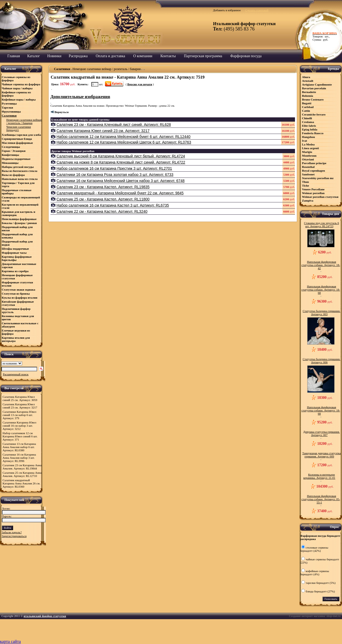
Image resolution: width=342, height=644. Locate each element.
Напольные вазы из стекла (20, 179)
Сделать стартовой (257, 10)
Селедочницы (11, 147)
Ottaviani (308, 159)
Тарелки (7, 107)
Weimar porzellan (313, 193)
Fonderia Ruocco (313, 133)
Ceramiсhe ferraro (314, 114)
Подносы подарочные (16, 159)
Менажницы (10, 163)
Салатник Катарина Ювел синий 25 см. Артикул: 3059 (20, 398)
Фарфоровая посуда (246, 56)
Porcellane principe (314, 163)
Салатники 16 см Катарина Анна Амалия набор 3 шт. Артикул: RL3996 (19, 458)
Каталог (34, 56)
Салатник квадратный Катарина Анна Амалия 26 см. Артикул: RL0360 (22, 483)
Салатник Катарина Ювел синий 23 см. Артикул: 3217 (20, 406)
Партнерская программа (203, 56)
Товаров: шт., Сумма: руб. (326, 36)
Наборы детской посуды (18, 167)
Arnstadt (308, 81)
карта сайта (10, 641)
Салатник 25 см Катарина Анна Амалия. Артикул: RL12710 (22, 474)
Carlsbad (308, 107)
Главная (14, 56)
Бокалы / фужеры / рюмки (19, 223)
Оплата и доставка (110, 56)
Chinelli (307, 118)
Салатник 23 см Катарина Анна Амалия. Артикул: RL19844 (22, 467)
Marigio (307, 152)
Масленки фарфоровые (18, 143)
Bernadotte (309, 92)
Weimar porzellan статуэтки (320, 197)
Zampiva (308, 200)
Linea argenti (310, 148)
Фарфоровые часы (14, 253)
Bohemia (308, 96)
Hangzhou (308, 137)
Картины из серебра (15, 271)
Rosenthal (308, 167)
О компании (143, 56)
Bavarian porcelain (314, 88)
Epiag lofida (310, 129)
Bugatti (307, 103)
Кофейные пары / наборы (19, 99)
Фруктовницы (11, 111)
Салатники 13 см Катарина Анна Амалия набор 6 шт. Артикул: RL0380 (19, 447)
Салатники (9, 115)
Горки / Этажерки (14, 151)
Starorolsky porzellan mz (318, 178)
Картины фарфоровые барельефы (17, 258)
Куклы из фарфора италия (20, 298)
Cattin (306, 111)
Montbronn (309, 156)
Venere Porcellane (313, 189)
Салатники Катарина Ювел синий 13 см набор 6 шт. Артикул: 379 (20, 415)
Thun (305, 182)
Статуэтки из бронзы (16, 294)
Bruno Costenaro (313, 99)
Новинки (54, 56)
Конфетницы (11, 155)
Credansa (308, 122)
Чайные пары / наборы (17, 88)
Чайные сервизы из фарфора (21, 84)
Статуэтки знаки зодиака (19, 290)
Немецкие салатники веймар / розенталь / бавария (106, 69)
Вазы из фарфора (13, 175)
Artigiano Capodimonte (317, 84)
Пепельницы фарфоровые (19, 219)
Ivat (304, 141)
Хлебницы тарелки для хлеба (21, 135)
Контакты (168, 56)
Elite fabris (309, 126)
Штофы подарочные (15, 249)
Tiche (305, 186)
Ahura (306, 77)
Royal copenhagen (313, 171)
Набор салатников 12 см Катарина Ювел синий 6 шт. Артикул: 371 (20, 436)
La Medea (308, 144)
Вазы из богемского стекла (20, 171)
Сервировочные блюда (17, 139)
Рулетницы (10, 103)
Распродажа (78, 56)
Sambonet (308, 174)
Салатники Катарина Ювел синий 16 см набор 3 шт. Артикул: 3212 (20, 426)
